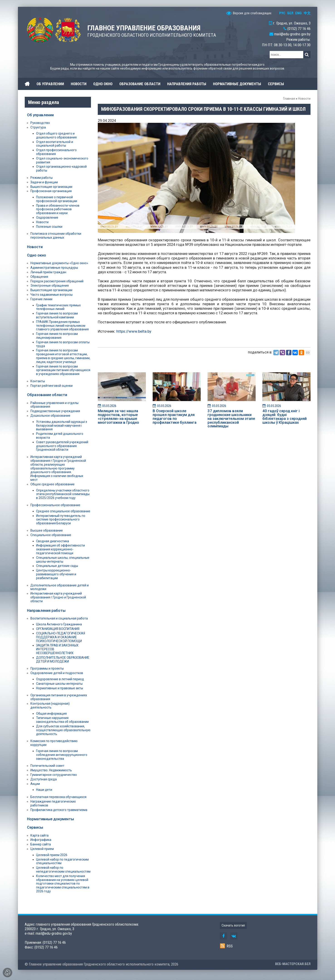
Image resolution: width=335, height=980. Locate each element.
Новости (304, 99)
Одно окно (37, 255)
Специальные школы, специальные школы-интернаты (63, 560)
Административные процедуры (54, 268)
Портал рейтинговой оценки (51, 386)
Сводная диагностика (53, 541)
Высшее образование (47, 530)
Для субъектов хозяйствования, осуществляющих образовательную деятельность (63, 730)
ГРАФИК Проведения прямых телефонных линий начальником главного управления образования (62, 326)
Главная (289, 99)
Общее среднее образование (53, 484)
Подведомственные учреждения (55, 411)
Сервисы (35, 827)
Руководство (40, 123)
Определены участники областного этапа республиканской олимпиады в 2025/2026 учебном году (63, 494)
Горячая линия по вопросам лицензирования (57, 336)
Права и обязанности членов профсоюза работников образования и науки (58, 209)
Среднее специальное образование (63, 511)
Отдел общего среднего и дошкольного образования (56, 135)
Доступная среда (44, 779)
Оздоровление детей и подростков (57, 673)
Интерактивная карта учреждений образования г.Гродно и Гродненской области (58, 597)
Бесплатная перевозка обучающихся (58, 797)
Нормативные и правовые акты (60, 688)
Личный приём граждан (48, 272)
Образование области (47, 395)
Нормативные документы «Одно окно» (59, 263)
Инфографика (41, 840)
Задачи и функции (44, 182)
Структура (38, 127)
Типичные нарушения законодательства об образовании (62, 720)
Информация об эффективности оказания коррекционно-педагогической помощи (60, 549)
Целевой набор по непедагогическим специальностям (63, 870)
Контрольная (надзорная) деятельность (50, 705)
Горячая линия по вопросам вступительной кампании (57, 315)
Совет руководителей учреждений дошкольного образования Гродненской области (62, 446)
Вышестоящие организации (51, 187)
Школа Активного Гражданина (59, 624)
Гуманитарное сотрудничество (54, 775)
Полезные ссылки (49, 227)
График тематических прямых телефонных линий (58, 307)
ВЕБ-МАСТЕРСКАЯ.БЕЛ (293, 964)
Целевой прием (42, 849)
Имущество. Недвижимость (51, 770)
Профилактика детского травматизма (59, 810)
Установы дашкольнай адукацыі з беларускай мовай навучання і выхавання (62, 426)
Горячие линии (41, 299)
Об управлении (40, 115)
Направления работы (46, 610)
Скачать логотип (233, 925)
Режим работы (42, 178)
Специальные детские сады (57, 566)
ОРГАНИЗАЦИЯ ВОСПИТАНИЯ (58, 629)
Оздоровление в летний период (60, 679)
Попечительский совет (47, 766)
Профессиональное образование (55, 505)
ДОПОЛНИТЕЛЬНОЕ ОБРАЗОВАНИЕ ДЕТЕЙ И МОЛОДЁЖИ (63, 659)
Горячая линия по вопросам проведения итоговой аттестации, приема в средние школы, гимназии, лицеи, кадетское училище (63, 356)
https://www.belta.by (134, 331)
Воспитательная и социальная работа (59, 618)
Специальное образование (51, 535)
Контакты (38, 381)
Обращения (39, 277)
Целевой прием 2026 (52, 855)
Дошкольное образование (50, 416)
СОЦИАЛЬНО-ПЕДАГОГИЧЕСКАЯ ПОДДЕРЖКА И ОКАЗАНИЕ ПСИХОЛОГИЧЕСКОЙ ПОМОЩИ (61, 637)
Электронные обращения (50, 286)
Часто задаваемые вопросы (51, 295)
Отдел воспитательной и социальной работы (55, 144)
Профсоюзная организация (51, 191)
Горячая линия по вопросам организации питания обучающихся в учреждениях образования (63, 370)
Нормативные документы (50, 819)
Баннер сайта (41, 844)
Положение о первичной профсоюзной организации (57, 199)
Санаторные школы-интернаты (59, 684)
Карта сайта (39, 835)
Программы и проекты (47, 668)
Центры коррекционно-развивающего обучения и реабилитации (56, 574)
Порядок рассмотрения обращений (57, 281)
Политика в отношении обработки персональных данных (56, 236)
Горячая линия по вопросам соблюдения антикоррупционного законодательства (62, 755)
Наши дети (44, 790)
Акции (35, 784)
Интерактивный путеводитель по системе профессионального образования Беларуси (61, 520)
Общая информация (51, 714)
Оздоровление (47, 218)
